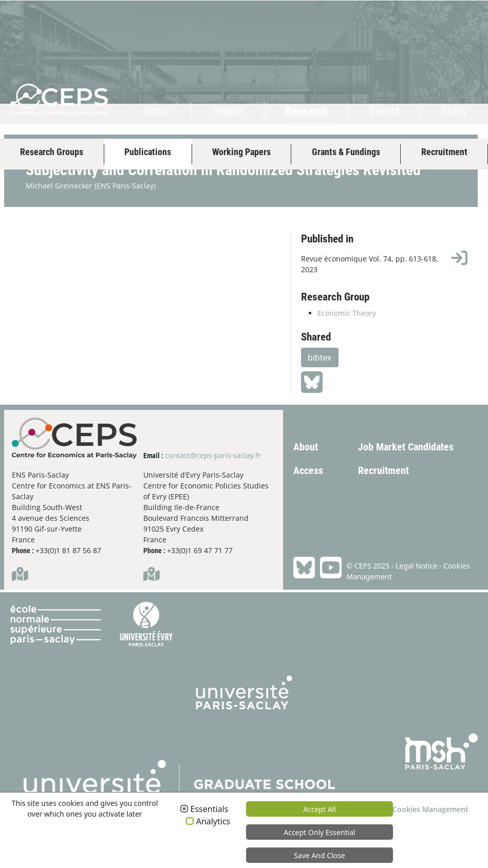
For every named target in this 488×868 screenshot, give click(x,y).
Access (308, 516)
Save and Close (320, 855)
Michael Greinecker (59, 231)
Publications (148, 152)
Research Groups (52, 152)
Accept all (320, 809)
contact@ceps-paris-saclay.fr (213, 500)
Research (306, 111)
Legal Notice (416, 610)
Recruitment (444, 152)
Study (454, 111)
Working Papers (241, 152)
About (156, 111)
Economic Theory (347, 358)
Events (385, 111)
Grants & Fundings (346, 152)
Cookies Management (430, 809)
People (228, 111)
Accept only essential (319, 832)
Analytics (213, 822)
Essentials (210, 809)
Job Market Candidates (406, 492)
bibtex (320, 403)
